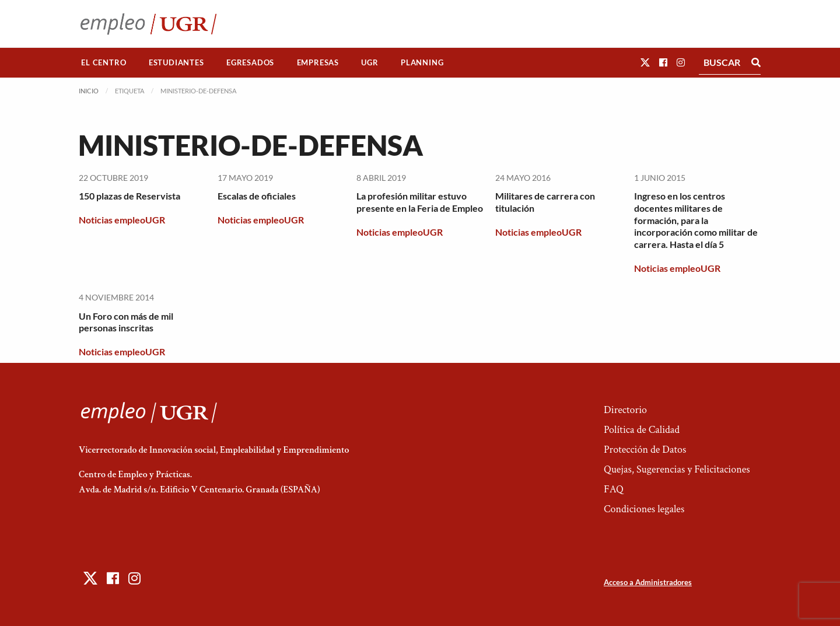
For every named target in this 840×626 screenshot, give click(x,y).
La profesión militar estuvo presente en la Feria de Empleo (420, 202)
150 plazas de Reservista (129, 196)
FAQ (614, 489)
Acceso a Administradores (648, 582)
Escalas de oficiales (257, 196)
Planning (422, 62)
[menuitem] (104, 63)
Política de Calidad (642, 430)
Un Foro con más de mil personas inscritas (126, 322)
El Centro (104, 62)
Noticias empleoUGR (122, 220)
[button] (645, 62)
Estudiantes (176, 62)
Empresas (318, 62)
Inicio (89, 91)
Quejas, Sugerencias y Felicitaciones (677, 469)
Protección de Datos (645, 450)
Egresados (250, 62)
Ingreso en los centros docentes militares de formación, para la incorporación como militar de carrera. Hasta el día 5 (696, 220)
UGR (370, 62)
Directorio (625, 410)
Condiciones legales (644, 509)
